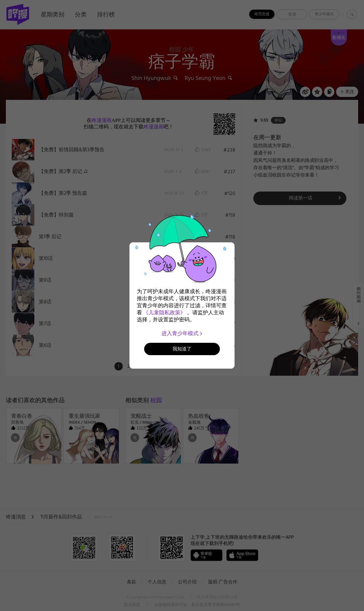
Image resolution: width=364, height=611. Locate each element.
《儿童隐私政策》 (164, 313)
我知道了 (182, 349)
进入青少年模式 (182, 333)
